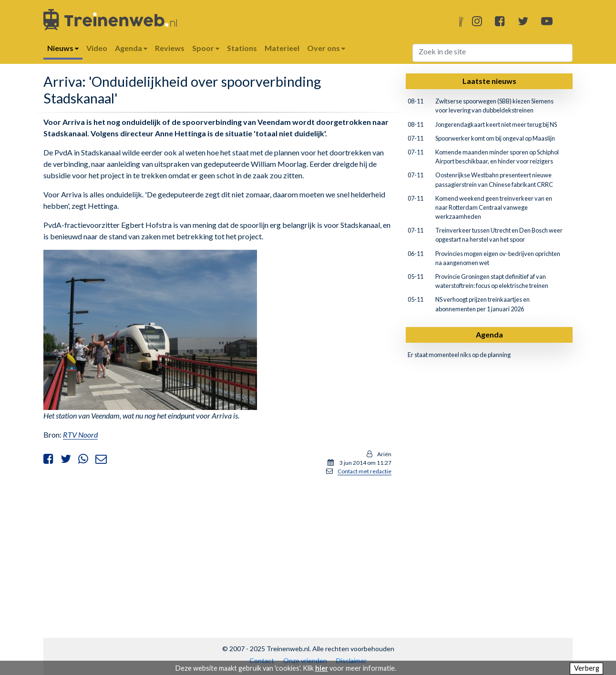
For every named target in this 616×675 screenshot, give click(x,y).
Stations (242, 48)
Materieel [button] (282, 48)
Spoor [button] (206, 48)
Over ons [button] (326, 48)
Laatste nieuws (489, 81)
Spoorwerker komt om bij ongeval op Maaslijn (495, 138)
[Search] (493, 53)
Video (97, 48)
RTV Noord (80, 435)
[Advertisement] (217, 550)
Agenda (489, 334)
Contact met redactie (364, 471)
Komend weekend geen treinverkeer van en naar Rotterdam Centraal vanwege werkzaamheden (494, 207)
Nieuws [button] (63, 48)
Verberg (587, 668)
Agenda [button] (131, 48)
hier (322, 668)
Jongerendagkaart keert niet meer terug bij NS (496, 124)
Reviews (170, 48)
